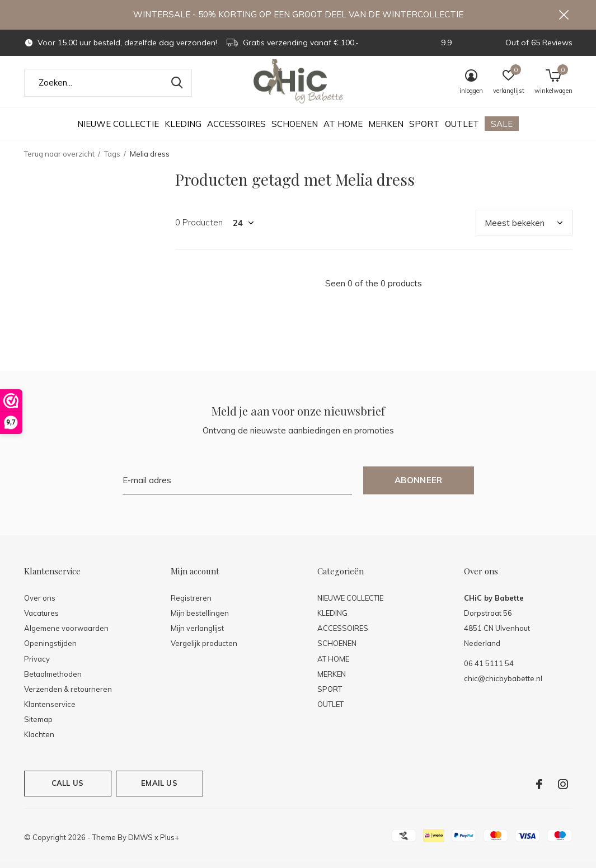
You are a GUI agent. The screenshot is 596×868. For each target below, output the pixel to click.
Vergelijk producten (204, 648)
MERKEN (386, 129)
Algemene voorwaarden (66, 633)
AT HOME (343, 129)
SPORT (424, 129)
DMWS (140, 842)
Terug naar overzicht (59, 159)
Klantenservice (50, 709)
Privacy (37, 663)
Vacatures (41, 618)
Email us (159, 788)
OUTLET (462, 129)
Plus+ (170, 842)
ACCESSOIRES (236, 129)
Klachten (39, 739)
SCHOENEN (295, 129)
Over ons (40, 603)
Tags (112, 159)
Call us (67, 788)
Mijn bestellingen (200, 618)
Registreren (191, 603)
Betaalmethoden (53, 679)
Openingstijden (50, 648)
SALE (502, 129)
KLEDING (183, 129)
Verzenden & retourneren (68, 694)
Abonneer (419, 485)
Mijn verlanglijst (197, 633)
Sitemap (38, 724)
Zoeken (176, 88)
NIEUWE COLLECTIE (118, 129)
